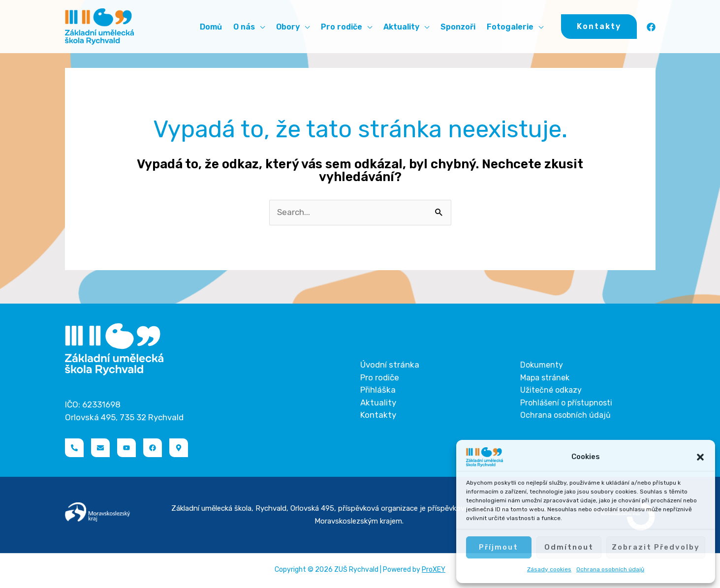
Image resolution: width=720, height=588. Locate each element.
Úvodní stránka (390, 365)
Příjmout (499, 547)
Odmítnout (569, 547)
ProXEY (434, 570)
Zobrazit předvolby (656, 547)
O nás (244, 27)
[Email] (100, 448)
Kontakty (378, 415)
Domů (211, 27)
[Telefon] (74, 448)
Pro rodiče (342, 27)
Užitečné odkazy (551, 390)
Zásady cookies (549, 569)
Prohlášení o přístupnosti (566, 403)
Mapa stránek (545, 378)
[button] (700, 457)
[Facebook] (651, 27)
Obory (288, 27)
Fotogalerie (510, 27)
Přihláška (378, 390)
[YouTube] (126, 448)
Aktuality (401, 27)
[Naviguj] (179, 448)
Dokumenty (542, 365)
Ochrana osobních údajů (610, 569)
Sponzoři (458, 27)
